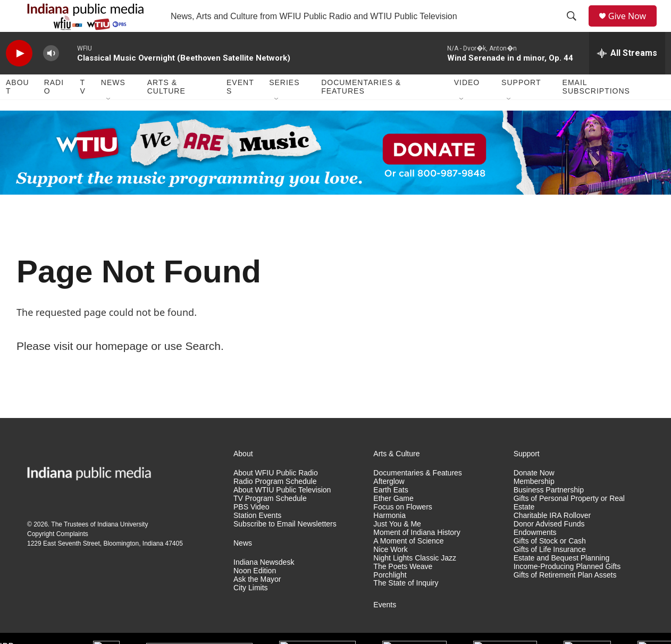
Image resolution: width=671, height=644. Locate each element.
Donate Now (534, 497)
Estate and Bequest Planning (562, 582)
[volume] (51, 77)
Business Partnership (549, 514)
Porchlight (390, 599)
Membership (534, 505)
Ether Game (393, 522)
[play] (19, 77)
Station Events (257, 540)
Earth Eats (391, 514)
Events (240, 111)
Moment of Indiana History (417, 557)
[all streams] (627, 77)
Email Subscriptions (596, 111)
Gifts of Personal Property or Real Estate (569, 527)
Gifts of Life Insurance (550, 574)
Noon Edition (255, 595)
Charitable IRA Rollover (552, 540)
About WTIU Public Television (282, 514)
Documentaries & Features (361, 111)
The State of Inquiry (406, 607)
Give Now (633, 28)
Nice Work (390, 574)
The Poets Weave (403, 591)
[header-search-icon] (575, 28)
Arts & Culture (166, 111)
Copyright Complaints (58, 558)
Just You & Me (397, 548)
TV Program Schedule (270, 522)
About (18, 111)
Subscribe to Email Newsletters (285, 548)
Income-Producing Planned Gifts (567, 591)
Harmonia (389, 540)
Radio (54, 111)
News (113, 106)
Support (521, 106)
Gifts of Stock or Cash (550, 565)
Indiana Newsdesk (264, 586)
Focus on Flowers (402, 531)
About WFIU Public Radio (276, 497)
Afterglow (389, 505)
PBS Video (251, 531)
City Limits (251, 612)
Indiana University (123, 548)
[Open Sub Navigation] (109, 123)
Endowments (535, 557)
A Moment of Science (408, 565)
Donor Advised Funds (549, 548)
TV (83, 111)
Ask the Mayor (257, 603)
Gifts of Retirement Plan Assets (565, 599)
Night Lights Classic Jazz (415, 582)
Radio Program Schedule (275, 505)
